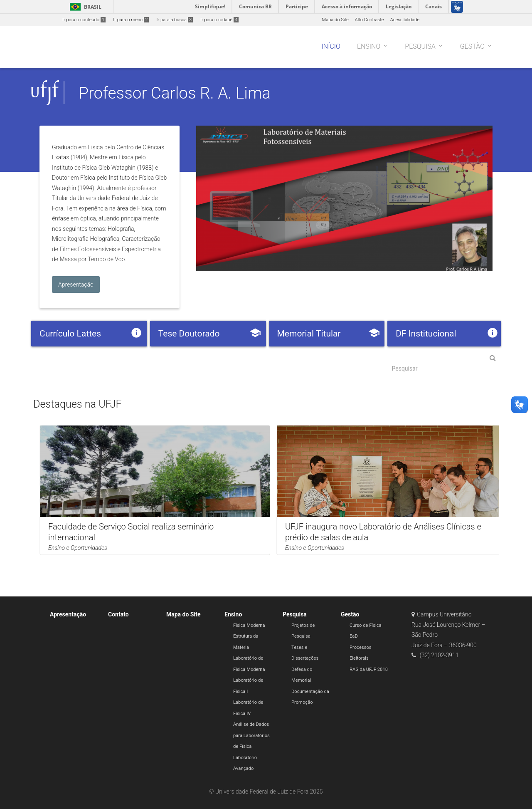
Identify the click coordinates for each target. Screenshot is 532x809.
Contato (118, 614)
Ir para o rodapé (219, 20)
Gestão (350, 614)
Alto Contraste (369, 20)
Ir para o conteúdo (84, 20)
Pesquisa (295, 614)
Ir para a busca (175, 20)
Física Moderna (249, 625)
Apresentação (68, 614)
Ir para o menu (131, 20)
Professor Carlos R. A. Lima (175, 93)
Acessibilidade (405, 20)
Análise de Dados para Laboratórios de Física (251, 735)
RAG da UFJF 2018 (369, 669)
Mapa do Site (335, 20)
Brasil (84, 7)
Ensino (233, 614)
